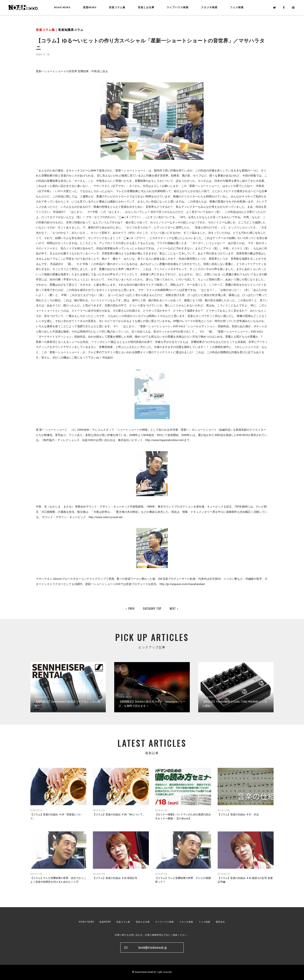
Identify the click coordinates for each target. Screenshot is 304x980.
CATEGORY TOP (152, 608)
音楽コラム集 (117, 7)
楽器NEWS (90, 7)
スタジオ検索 (186, 922)
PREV (130, 608)
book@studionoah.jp (153, 947)
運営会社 (220, 922)
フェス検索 (204, 922)
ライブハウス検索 (164, 922)
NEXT (174, 608)
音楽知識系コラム (71, 30)
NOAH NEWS (62, 7)
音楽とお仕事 (143, 922)
